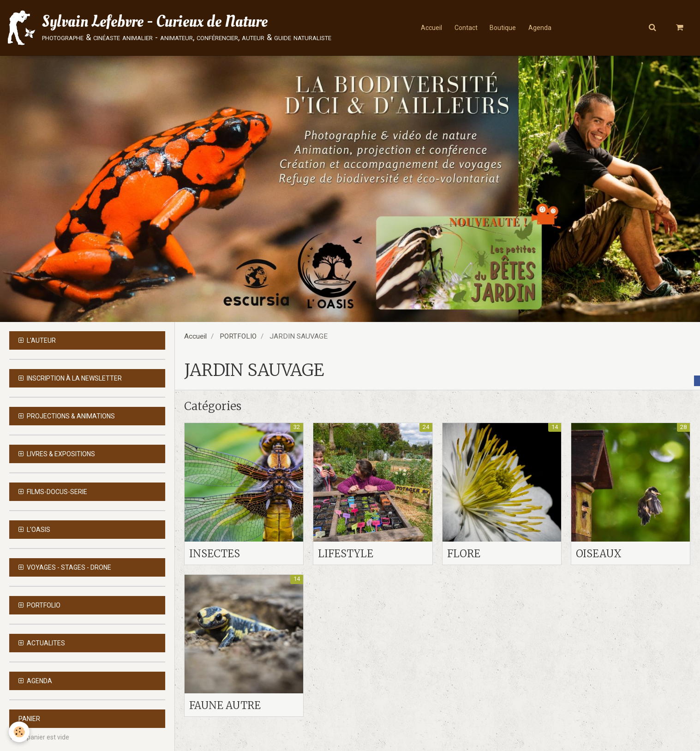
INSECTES (216, 553)
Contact (465, 28)
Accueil (429, 28)
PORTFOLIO (238, 336)
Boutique (504, 28)
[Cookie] (20, 732)
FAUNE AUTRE (228, 706)
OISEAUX (601, 553)
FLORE (464, 553)
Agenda (542, 28)
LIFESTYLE (347, 553)
